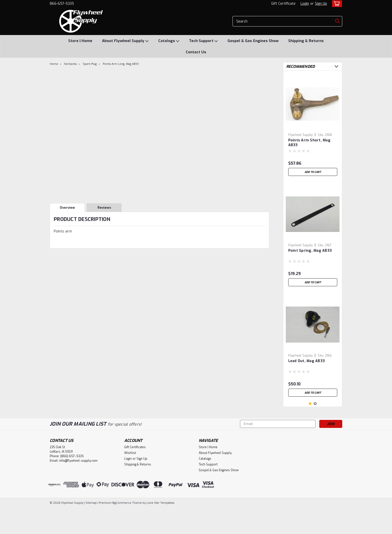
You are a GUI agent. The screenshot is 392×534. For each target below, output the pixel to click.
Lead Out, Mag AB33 (307, 361)
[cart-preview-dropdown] (336, 4)
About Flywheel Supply (125, 41)
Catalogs (169, 41)
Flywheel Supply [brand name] (300, 135)
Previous (331, 66)
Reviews (104, 208)
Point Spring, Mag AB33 (310, 251)
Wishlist (130, 479)
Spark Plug (90, 64)
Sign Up (321, 4)
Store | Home (80, 41)
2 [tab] (315, 430)
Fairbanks (70, 64)
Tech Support (203, 41)
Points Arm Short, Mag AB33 (309, 143)
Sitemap (91, 529)
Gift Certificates (135, 473)
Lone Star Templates (160, 529)
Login (305, 4)
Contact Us (196, 52)
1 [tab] (310, 430)
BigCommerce (122, 529)
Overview (67, 208)
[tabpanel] (313, 126)
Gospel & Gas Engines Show (253, 41)
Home (54, 64)
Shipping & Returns (306, 41)
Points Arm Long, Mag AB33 (121, 64)
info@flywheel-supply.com (78, 487)
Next (336, 66)
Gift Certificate (283, 4)
